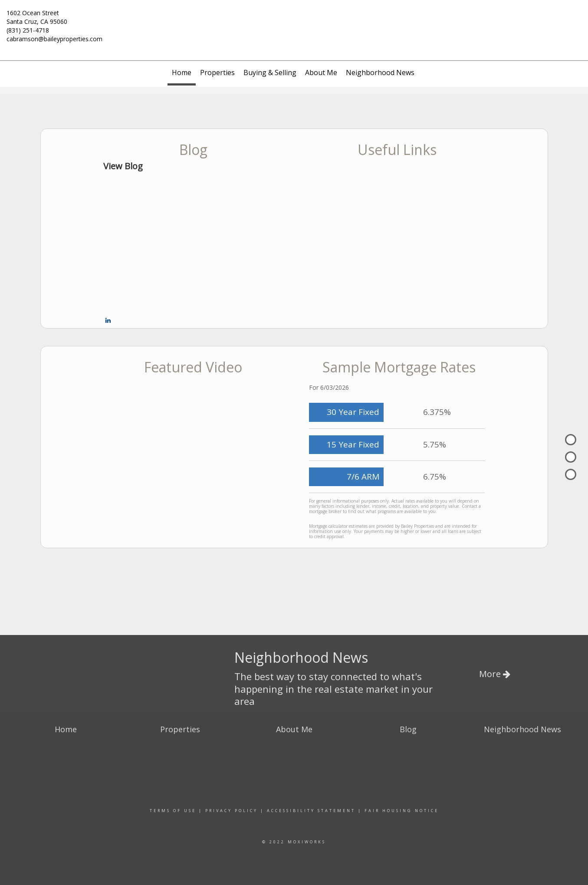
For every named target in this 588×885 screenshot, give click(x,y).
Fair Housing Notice (402, 811)
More (495, 674)
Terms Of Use (173, 811)
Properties (217, 72)
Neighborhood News (380, 72)
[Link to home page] (294, 18)
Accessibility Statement (311, 811)
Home (182, 72)
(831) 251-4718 (28, 30)
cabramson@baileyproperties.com (54, 39)
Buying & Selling (270, 72)
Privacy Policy (232, 811)
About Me (321, 72)
